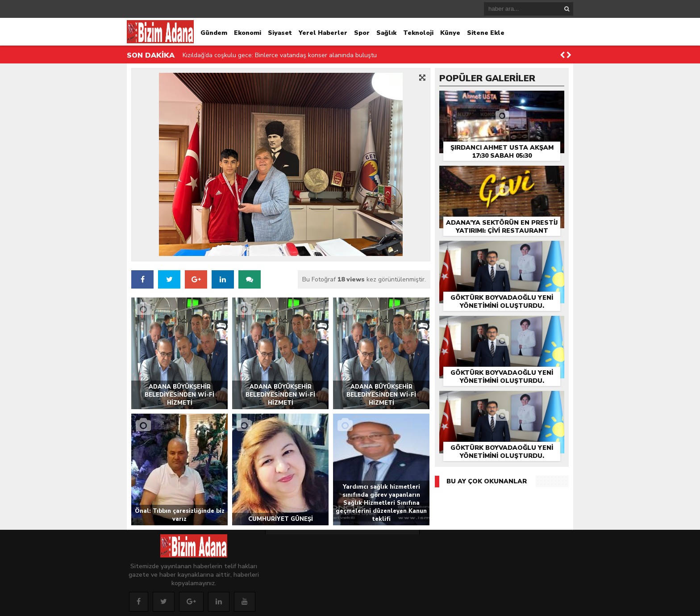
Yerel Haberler (323, 33)
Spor (362, 33)
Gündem (214, 33)
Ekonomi (248, 33)
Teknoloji (418, 33)
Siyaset (280, 33)
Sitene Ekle (486, 33)
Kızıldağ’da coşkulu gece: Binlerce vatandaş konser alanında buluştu (280, 55)
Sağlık (386, 33)
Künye (450, 33)
